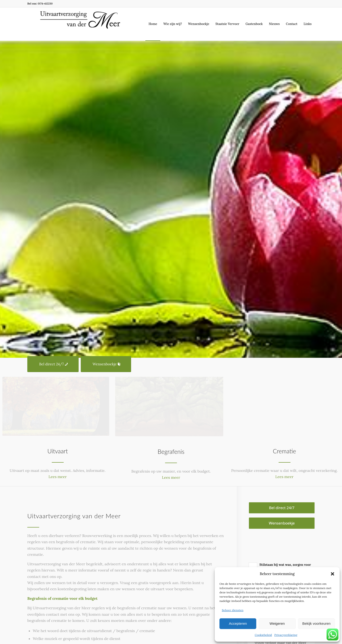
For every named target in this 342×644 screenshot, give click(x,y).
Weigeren (277, 623)
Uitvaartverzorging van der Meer (74, 516)
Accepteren (238, 623)
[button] (332, 574)
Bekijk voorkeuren (316, 623)
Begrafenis (171, 451)
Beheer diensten (233, 610)
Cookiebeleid (263, 635)
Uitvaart (58, 451)
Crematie (285, 451)
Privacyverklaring (286, 635)
